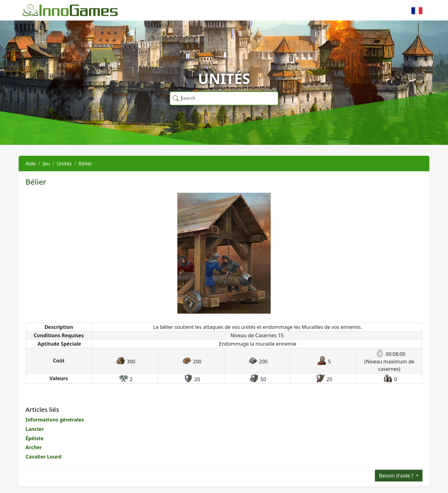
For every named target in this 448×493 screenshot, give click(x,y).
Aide (31, 164)
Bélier (85, 164)
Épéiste (35, 438)
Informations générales (55, 420)
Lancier (35, 429)
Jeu (46, 164)
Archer (34, 447)
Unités (64, 164)
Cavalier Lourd (43, 457)
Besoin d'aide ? (397, 476)
